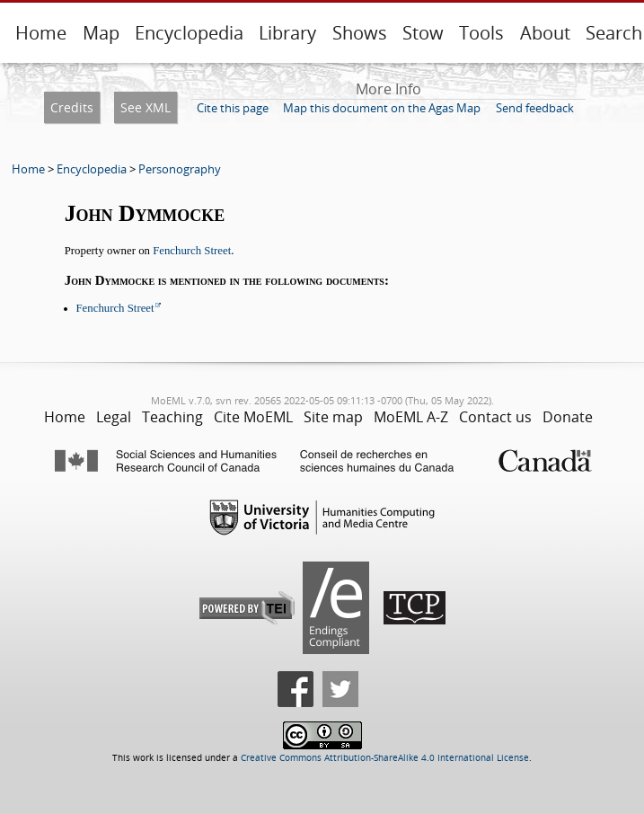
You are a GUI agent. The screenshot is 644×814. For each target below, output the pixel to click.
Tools (481, 33)
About (545, 33)
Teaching (172, 417)
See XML (146, 107)
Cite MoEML (253, 417)
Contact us (495, 417)
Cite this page (233, 108)
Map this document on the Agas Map (382, 108)
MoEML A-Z (411, 417)
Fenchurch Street (192, 251)
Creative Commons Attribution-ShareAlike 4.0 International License (385, 758)
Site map (333, 417)
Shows (360, 33)
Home (41, 33)
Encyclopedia (189, 33)
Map (101, 33)
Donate (568, 417)
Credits (72, 107)
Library (287, 33)
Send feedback (535, 108)
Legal (114, 417)
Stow (423, 33)
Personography (180, 169)
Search (614, 33)
